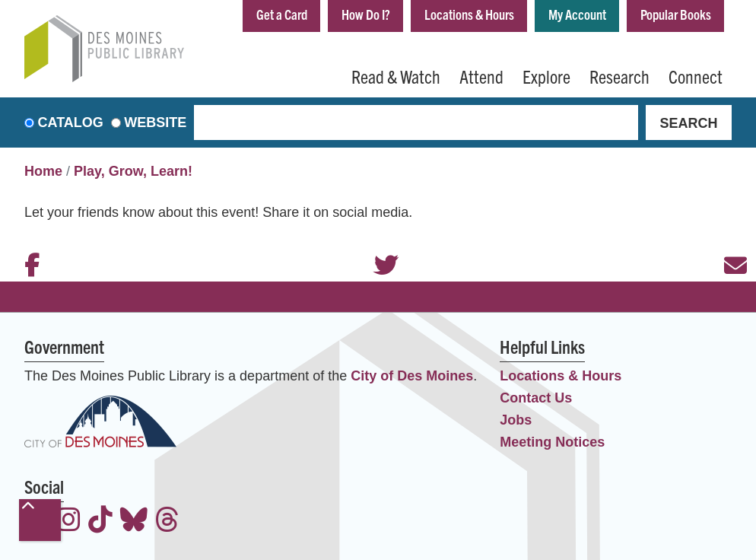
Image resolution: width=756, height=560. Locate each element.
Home (43, 171)
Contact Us (536, 398)
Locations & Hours (469, 14)
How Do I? (366, 14)
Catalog (71, 123)
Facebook (28, 245)
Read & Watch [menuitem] (396, 76)
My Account (577, 14)
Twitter (378, 245)
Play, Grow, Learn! (133, 171)
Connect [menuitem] (696, 76)
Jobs (516, 420)
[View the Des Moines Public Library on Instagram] (68, 522)
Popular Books (676, 14)
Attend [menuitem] (481, 76)
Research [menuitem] (619, 76)
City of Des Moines (412, 376)
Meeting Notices (552, 442)
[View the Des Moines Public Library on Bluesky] (134, 522)
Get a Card (282, 14)
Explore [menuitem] (546, 76)
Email (728, 245)
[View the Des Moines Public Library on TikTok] (100, 522)
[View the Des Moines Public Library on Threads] (167, 522)
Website (155, 123)
